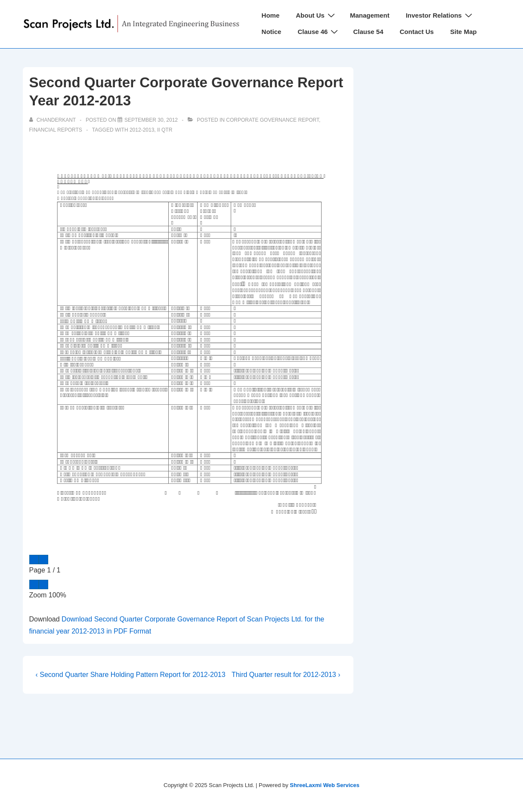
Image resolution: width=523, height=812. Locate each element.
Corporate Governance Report (272, 120)
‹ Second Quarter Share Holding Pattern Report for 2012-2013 (131, 675)
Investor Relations (440, 15)
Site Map (464, 32)
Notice (272, 32)
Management (370, 15)
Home (271, 15)
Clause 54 (368, 32)
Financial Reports (56, 130)
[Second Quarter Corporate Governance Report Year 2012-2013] (151, 120)
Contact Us (417, 32)
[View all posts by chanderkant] (53, 120)
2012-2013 (142, 130)
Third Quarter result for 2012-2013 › (286, 675)
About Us (316, 15)
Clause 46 (319, 32)
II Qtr (165, 130)
